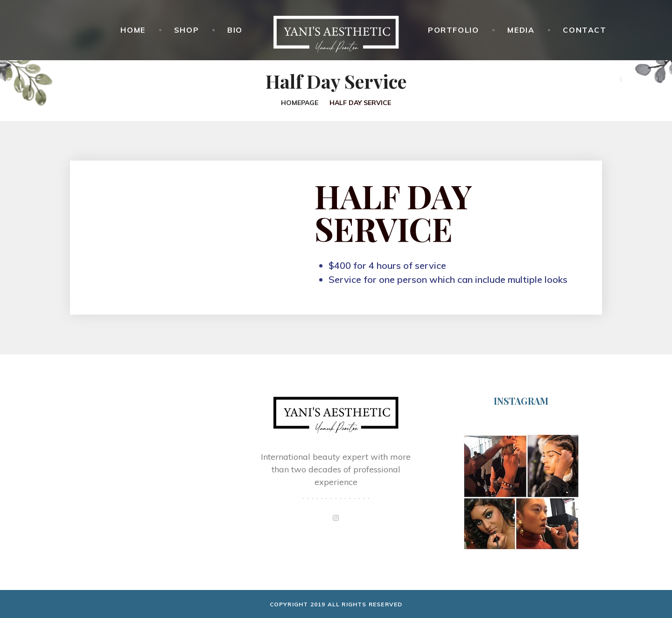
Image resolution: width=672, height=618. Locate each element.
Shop (186, 30)
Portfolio (453, 30)
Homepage (300, 103)
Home (133, 30)
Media (521, 30)
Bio (235, 30)
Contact (584, 30)
